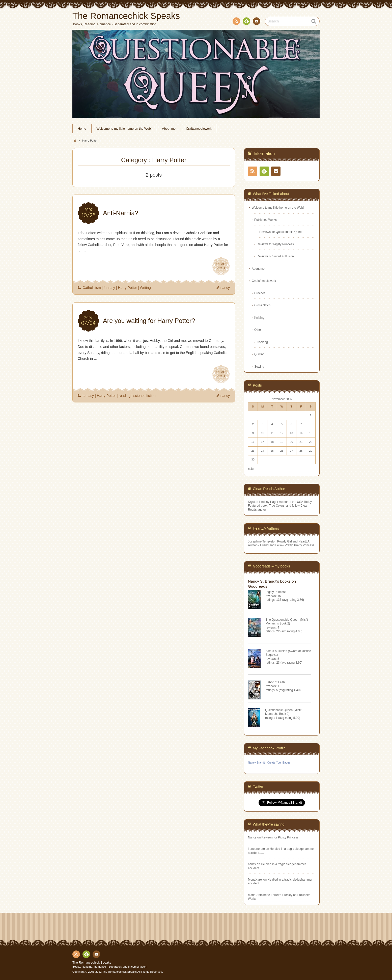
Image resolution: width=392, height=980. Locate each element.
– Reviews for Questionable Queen (280, 232)
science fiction (145, 396)
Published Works (265, 220)
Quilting (259, 354)
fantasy (109, 288)
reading (125, 396)
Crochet (260, 293)
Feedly (246, 22)
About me (169, 129)
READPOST (221, 266)
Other (258, 330)
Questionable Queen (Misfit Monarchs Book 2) (283, 712)
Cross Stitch (262, 305)
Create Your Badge (279, 763)
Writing (145, 288)
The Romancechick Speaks (92, 963)
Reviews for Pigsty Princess (275, 244)
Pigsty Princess (276, 592)
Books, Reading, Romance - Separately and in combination (109, 967)
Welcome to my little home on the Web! (124, 129)
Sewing (259, 367)
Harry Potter (128, 288)
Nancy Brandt (256, 763)
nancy (225, 288)
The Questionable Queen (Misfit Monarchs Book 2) (287, 622)
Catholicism (92, 288)
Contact (256, 22)
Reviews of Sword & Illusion (275, 256)
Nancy (252, 837)
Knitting (259, 318)
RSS (236, 22)
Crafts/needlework (199, 129)
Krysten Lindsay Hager (263, 502)
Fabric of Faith (275, 682)
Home (82, 129)
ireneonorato (256, 849)
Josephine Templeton (262, 541)
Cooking (262, 342)
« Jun (252, 469)
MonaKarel (255, 880)
